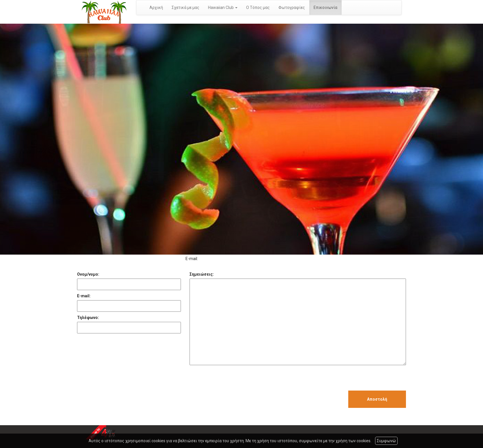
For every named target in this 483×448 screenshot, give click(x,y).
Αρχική (156, 8)
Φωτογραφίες (292, 8)
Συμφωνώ (386, 441)
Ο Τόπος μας (258, 8)
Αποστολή (377, 399)
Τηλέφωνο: (88, 318)
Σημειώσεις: (202, 274)
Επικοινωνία (325, 8)
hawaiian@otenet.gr (218, 259)
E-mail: (84, 296)
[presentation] (233, 379)
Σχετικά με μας (186, 8)
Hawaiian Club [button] (223, 8)
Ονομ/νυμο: (88, 274)
